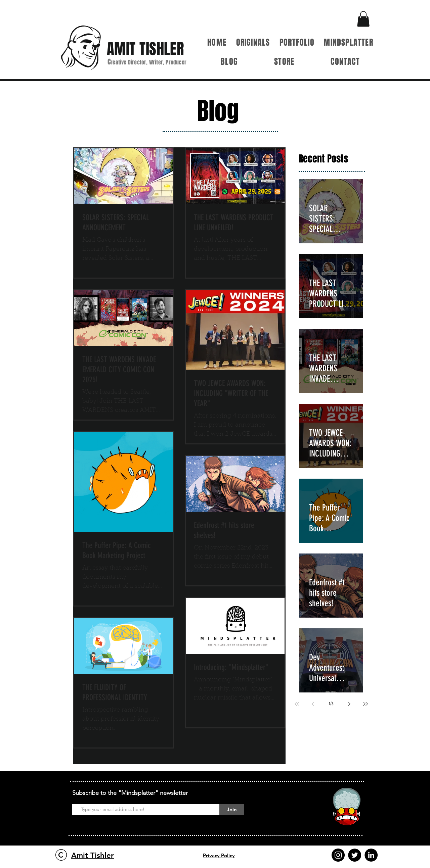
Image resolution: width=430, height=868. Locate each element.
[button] (363, 19)
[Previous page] (313, 704)
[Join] (232, 810)
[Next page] (349, 704)
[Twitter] (355, 855)
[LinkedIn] (371, 855)
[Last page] (365, 704)
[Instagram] (338, 855)
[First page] (297, 704)
